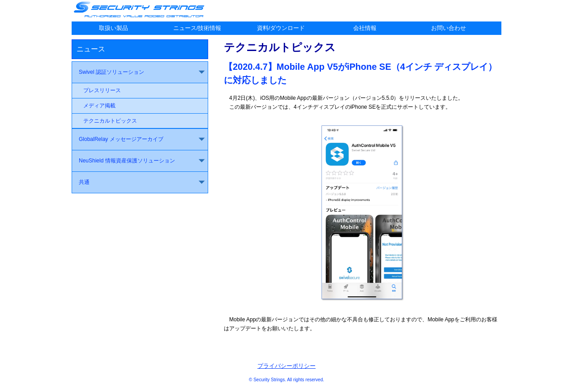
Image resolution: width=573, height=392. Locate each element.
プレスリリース (102, 90)
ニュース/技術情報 (197, 28)
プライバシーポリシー (286, 366)
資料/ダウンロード (281, 28)
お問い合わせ (449, 28)
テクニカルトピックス (110, 121)
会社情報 (365, 28)
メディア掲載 (99, 106)
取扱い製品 (113, 28)
